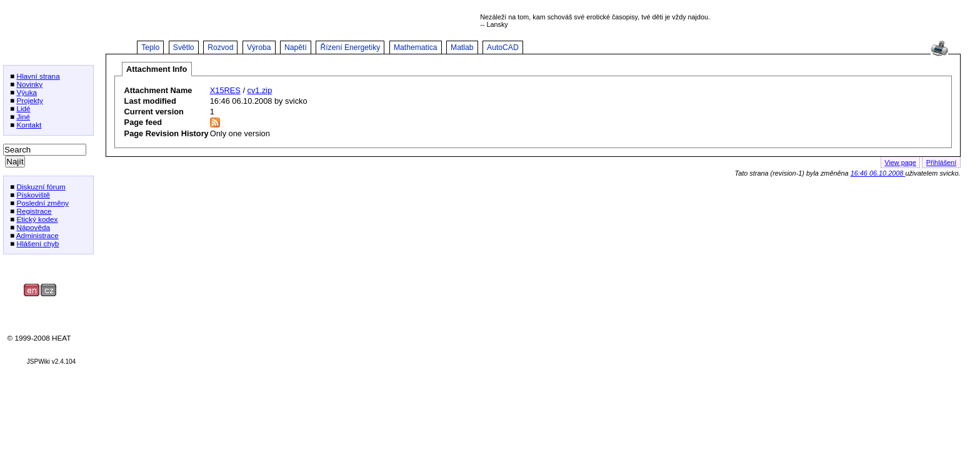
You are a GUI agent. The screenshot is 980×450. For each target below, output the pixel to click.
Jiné (23, 117)
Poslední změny (42, 203)
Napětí (296, 47)
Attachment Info (157, 69)
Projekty (30, 100)
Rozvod (220, 47)
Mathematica (416, 47)
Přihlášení (941, 162)
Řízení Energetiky (350, 47)
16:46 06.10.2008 (878, 173)
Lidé (23, 108)
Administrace (37, 235)
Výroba (259, 47)
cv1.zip (260, 90)
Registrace (34, 211)
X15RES (225, 90)
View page (900, 162)
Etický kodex (37, 219)
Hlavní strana (38, 76)
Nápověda (33, 227)
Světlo (184, 47)
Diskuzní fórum (41, 187)
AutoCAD (503, 47)
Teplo (150, 47)
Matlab (462, 47)
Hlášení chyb (37, 243)
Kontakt (29, 125)
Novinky (29, 84)
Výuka (27, 92)
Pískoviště (33, 195)
